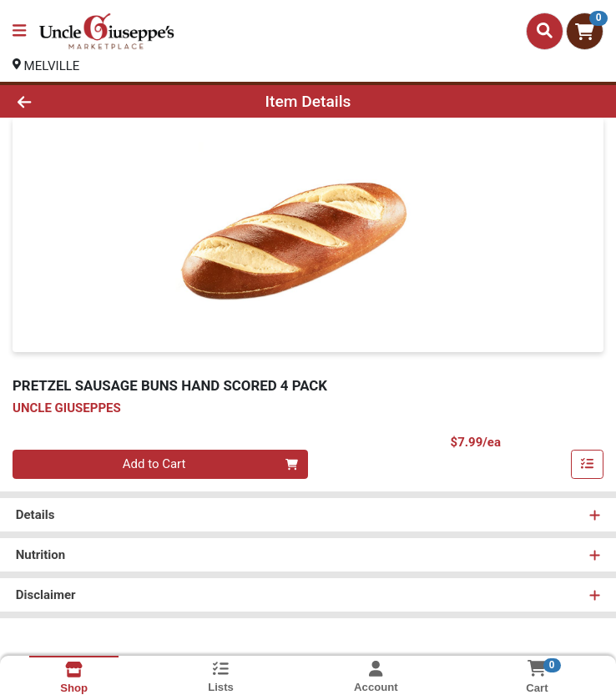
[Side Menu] (19, 31)
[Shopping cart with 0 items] (585, 31)
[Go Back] (86, 101)
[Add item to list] (588, 465)
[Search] (545, 31)
